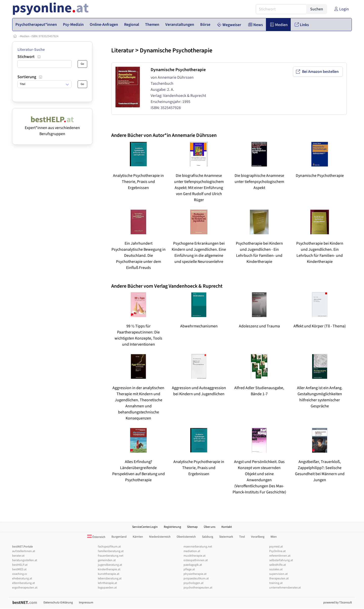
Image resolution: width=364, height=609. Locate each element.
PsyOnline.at (277, 551)
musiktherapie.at (195, 556)
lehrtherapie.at (107, 583)
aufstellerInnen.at (24, 551)
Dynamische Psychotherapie (176, 50)
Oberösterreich (186, 537)
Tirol (242, 537)
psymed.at (276, 547)
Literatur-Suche (31, 50)
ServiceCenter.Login (145, 527)
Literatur (123, 50)
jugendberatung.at (110, 565)
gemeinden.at (107, 560)
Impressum (86, 603)
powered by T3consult (338, 603)
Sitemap (192, 527)
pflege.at (189, 569)
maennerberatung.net (198, 547)
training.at (276, 583)
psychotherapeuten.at (198, 588)
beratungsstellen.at (25, 560)
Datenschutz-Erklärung (58, 603)
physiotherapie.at (195, 574)
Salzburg (208, 537)
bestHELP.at (20, 565)
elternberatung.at (24, 583)
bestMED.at (19, 569)
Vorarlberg (258, 537)
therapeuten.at (279, 579)
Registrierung (172, 527)
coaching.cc (20, 574)
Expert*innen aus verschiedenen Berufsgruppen (52, 128)
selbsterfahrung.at (281, 560)
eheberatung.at (22, 579)
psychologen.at (194, 583)
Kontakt (227, 527)
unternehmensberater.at (285, 588)
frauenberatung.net (111, 556)
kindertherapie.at (109, 569)
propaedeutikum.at (196, 579)
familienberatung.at (111, 551)
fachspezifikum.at (109, 547)
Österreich (96, 537)
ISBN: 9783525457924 (45, 36)
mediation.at (192, 551)
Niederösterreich (160, 537)
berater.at (18, 556)
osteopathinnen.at (196, 560)
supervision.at (278, 574)
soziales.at (276, 569)
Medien (25, 36)
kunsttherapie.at (109, 574)
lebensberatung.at (110, 579)
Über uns (210, 527)
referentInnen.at (280, 556)
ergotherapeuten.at (25, 588)
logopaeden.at (107, 588)
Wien (274, 537)
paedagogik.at (193, 565)
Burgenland (119, 537)
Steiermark (226, 537)
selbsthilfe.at (278, 565)
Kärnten (138, 537)
